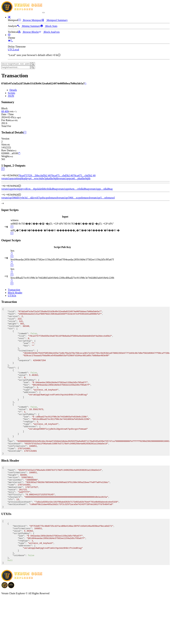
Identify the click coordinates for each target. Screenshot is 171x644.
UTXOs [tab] (12, 296)
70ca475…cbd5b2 (62, 175)
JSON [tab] (11, 96)
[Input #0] (7, 175)
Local (16, 50)
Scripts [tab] (11, 93)
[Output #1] (7, 195)
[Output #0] (7, 186)
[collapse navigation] (43, 13)
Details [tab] (13, 90)
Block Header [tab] (15, 293)
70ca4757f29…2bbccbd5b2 (34, 175)
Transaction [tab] (14, 290)
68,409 (5, 111)
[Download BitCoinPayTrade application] (5, 634)
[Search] (33, 64)
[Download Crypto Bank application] (11, 634)
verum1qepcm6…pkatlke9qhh (74, 178)
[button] (9, 17)
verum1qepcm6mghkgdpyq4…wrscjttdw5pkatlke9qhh (30, 178)
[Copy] (85, 84)
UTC (10, 50)
